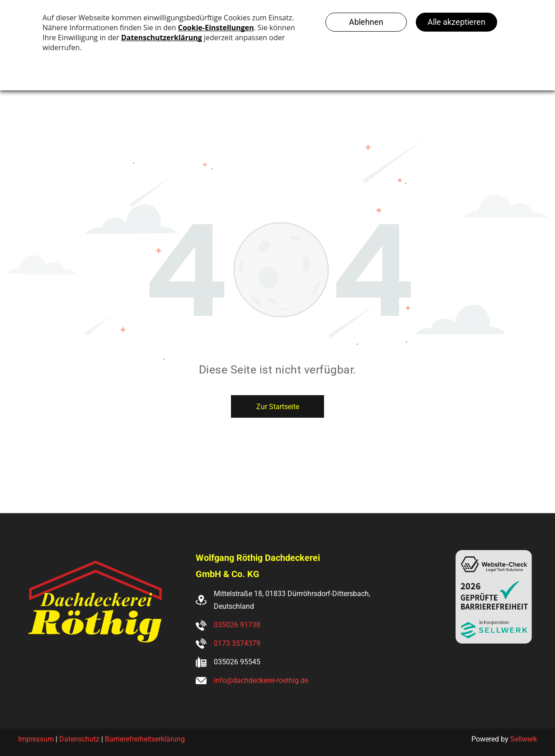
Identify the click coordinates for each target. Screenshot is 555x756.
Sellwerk (524, 739)
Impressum (36, 739)
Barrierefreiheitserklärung (145, 739)
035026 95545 (237, 662)
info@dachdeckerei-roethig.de (261, 680)
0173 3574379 (237, 643)
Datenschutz (79, 739)
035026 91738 (237, 625)
